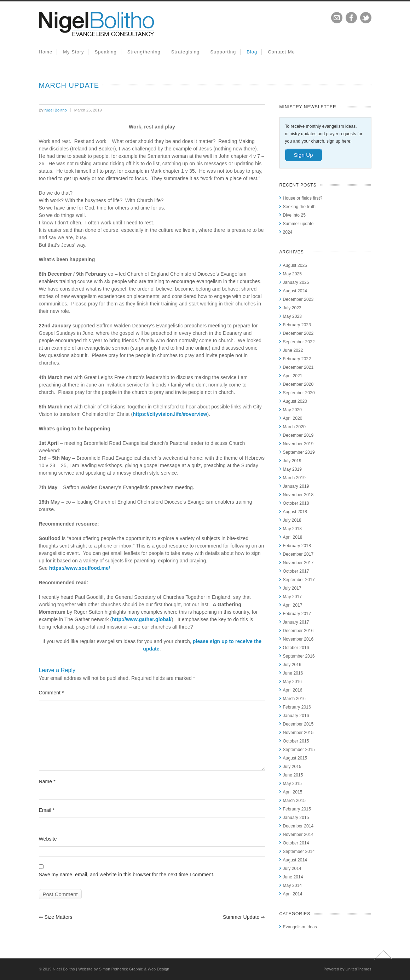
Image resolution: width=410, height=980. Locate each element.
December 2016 (298, 631)
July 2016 (292, 665)
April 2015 (293, 792)
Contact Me (281, 52)
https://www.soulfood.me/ (80, 568)
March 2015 (294, 801)
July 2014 (292, 869)
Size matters (56, 917)
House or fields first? (303, 198)
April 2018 (293, 537)
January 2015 (296, 818)
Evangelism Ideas (300, 927)
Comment (51, 693)
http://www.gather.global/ (142, 619)
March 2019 (294, 478)
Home (46, 52)
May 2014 (293, 886)
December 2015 (298, 724)
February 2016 (297, 707)
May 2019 (293, 469)
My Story (73, 52)
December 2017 (298, 554)
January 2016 (296, 716)
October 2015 (296, 741)
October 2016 (296, 648)
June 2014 (293, 877)
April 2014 (293, 894)
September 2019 (299, 452)
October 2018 (296, 503)
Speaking (105, 52)
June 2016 (293, 673)
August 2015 (295, 758)
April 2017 (293, 605)
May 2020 (293, 410)
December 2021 (298, 367)
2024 (288, 232)
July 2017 (292, 588)
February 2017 (297, 614)
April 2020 (293, 418)
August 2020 (295, 401)
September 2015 (299, 750)
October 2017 (296, 571)
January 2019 (296, 486)
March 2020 (294, 427)
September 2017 (299, 580)
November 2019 (298, 444)
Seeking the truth (299, 207)
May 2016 (293, 682)
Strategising (186, 52)
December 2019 (298, 435)
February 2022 (297, 359)
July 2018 (292, 520)
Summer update (244, 917)
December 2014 (298, 826)
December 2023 (298, 299)
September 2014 (299, 852)
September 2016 (299, 656)
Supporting (223, 52)
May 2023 (293, 316)
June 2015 (293, 775)
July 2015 (292, 767)
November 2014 (298, 835)
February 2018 (297, 546)
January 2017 (296, 622)
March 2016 (294, 699)
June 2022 (293, 350)
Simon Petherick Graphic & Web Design (134, 969)
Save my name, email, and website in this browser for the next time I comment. (127, 875)
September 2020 (299, 393)
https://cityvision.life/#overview (170, 414)
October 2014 (296, 843)
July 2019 (292, 461)
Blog (252, 52)
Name (47, 781)
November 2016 (298, 639)
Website (48, 839)
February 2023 (297, 325)
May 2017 (293, 597)
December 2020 (298, 384)
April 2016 (293, 690)
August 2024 (295, 291)
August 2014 (295, 860)
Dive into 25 (294, 215)
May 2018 (293, 529)
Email (47, 810)
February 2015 (297, 809)
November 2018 (298, 495)
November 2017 (298, 563)
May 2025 (293, 274)
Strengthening (144, 52)
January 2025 (296, 282)
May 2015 (293, 784)
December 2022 (298, 333)
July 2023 (292, 308)
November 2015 (298, 733)
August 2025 (295, 265)
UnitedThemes (359, 969)
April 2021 (293, 376)
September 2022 (299, 342)
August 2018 (295, 512)
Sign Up (304, 155)
